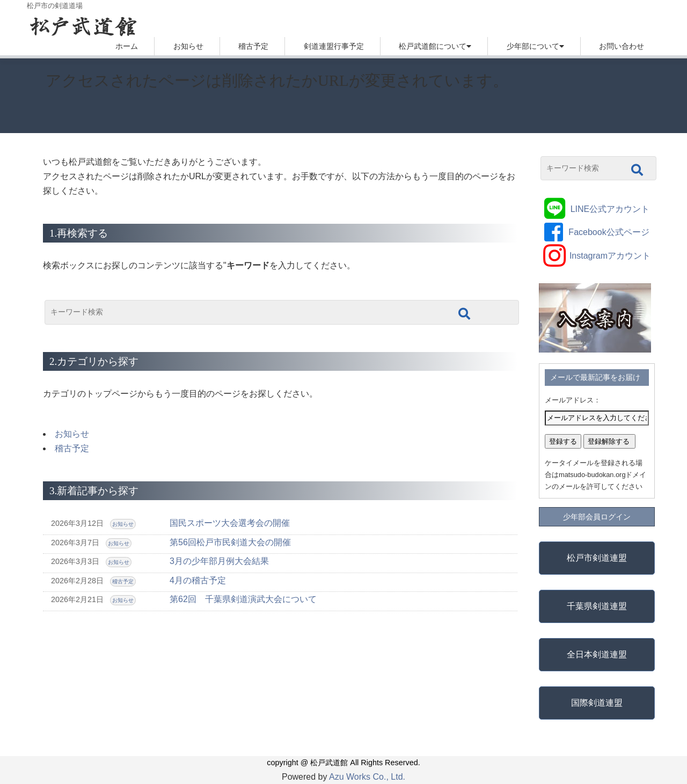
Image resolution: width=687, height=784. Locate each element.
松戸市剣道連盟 (597, 558)
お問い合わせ (622, 46)
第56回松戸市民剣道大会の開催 (230, 542)
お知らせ (188, 46)
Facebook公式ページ (609, 232)
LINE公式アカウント (610, 209)
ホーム (127, 46)
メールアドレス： (573, 400)
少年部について (533, 46)
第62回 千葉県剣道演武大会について (243, 599)
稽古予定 (253, 46)
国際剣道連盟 (597, 703)
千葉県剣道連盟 (597, 606)
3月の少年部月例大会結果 (219, 561)
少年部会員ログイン (597, 517)
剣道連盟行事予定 (334, 46)
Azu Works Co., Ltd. (367, 777)
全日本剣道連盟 (597, 654)
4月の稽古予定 (198, 580)
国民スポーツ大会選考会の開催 (230, 523)
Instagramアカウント (610, 256)
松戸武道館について (433, 46)
